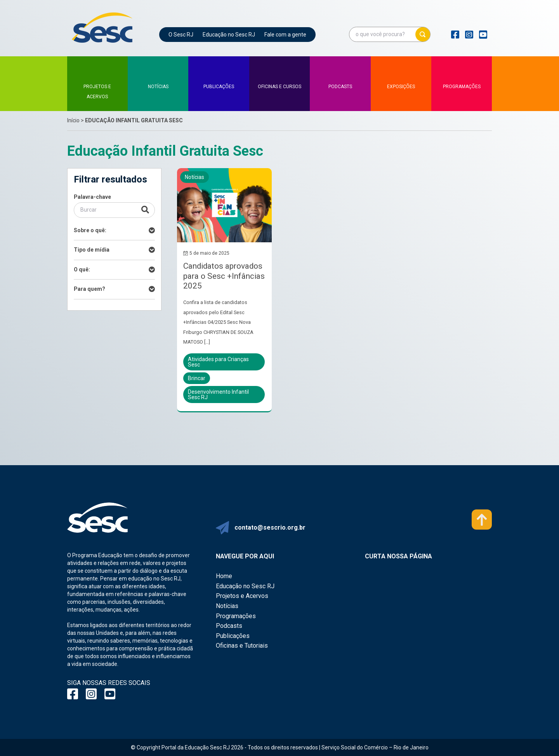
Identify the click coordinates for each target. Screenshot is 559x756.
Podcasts (229, 626)
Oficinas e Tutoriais (242, 646)
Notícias (227, 606)
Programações (236, 616)
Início (73, 120)
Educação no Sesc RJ (229, 35)
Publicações (233, 636)
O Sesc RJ (181, 35)
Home (224, 576)
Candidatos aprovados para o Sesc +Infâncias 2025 (224, 276)
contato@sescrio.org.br (270, 527)
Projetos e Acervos (242, 596)
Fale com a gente (285, 35)
